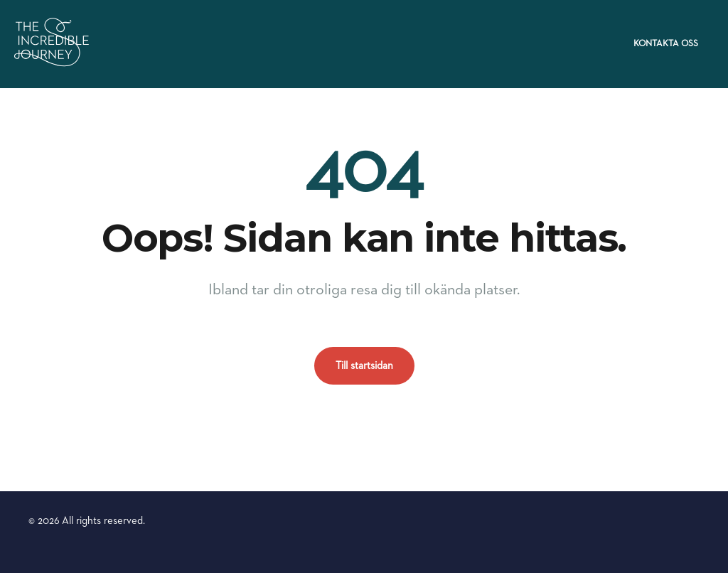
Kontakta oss (666, 44)
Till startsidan (364, 366)
